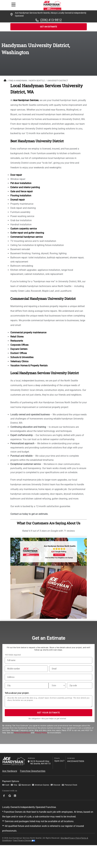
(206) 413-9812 (51, 20)
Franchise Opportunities (33, 771)
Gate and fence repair (22, 191)
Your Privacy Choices (24, 840)
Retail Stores (17, 337)
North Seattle (37, 81)
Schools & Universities (22, 357)
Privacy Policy (41, 733)
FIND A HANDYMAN (18, 81)
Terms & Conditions (22, 733)
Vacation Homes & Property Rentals (29, 366)
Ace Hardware (10, 771)
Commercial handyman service (27, 237)
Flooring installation (21, 196)
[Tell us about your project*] (48, 701)
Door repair (16, 175)
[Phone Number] (26, 669)
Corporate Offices (19, 345)
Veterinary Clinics (19, 361)
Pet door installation (21, 183)
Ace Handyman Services (26, 100)
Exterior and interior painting (25, 187)
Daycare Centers (19, 349)
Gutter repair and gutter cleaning (27, 233)
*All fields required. (13, 655)
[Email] (71, 669)
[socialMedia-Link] (5, 796)
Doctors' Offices (19, 353)
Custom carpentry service (24, 229)
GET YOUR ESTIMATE (48, 713)
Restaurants (17, 341)
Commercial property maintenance (28, 332)
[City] (27, 685)
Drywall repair (18, 200)
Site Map (64, 838)
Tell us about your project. (17, 693)
